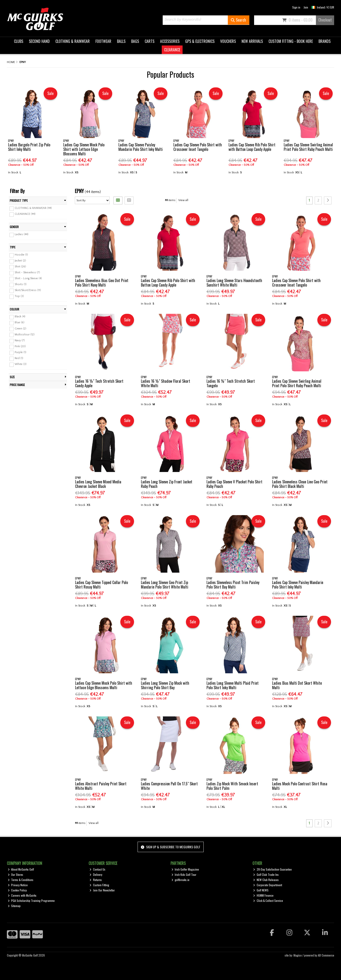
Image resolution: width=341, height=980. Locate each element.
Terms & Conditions (21, 880)
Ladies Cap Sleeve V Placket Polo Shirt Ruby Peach (234, 484)
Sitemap (14, 906)
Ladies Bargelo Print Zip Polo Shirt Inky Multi (29, 147)
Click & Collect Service (268, 901)
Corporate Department (268, 885)
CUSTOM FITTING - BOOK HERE (291, 41)
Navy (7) (20, 340)
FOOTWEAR (103, 41)
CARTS (150, 41)
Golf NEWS (261, 890)
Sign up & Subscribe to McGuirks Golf (170, 847)
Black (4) (20, 317)
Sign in (296, 7)
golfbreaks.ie (181, 880)
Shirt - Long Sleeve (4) (28, 278)
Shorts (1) (21, 284)
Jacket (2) (20, 261)
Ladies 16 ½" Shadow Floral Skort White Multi (166, 383)
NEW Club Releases (266, 880)
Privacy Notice (18, 885)
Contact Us (97, 869)
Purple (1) (20, 352)
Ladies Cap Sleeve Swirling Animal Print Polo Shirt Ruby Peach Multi (308, 147)
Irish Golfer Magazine (185, 869)
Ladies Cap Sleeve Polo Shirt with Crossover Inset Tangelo (198, 147)
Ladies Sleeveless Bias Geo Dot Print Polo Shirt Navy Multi (102, 283)
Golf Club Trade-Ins (266, 874)
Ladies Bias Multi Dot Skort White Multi (297, 685)
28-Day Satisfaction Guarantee (272, 869)
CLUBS (19, 41)
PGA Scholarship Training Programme (31, 901)
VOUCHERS (228, 41)
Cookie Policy (17, 890)
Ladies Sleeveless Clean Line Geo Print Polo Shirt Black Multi (300, 484)
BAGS (135, 41)
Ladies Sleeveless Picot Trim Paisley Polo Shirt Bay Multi (233, 585)
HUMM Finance (263, 895)
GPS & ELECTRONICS (200, 41)
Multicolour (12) (25, 334)
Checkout (325, 20)
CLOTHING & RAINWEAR (73, 41)
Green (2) (20, 328)
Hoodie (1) (21, 255)
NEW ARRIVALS (252, 41)
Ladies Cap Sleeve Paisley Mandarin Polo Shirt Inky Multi (141, 147)
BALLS (121, 41)
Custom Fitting (99, 885)
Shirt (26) (20, 267)
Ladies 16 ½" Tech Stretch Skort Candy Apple (99, 383)
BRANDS (325, 41)
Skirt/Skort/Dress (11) (28, 290)
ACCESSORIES (170, 41)
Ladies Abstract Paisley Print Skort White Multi (101, 786)
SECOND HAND (39, 41)
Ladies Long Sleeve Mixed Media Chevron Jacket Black (98, 484)
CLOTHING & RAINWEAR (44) (33, 208)
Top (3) (19, 296)
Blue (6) (20, 322)
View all (183, 200)
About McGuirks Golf (21, 869)
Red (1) (19, 358)
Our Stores (16, 874)
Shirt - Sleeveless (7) (27, 272)
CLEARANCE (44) (25, 214)
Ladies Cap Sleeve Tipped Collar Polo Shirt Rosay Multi (101, 585)
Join (306, 7)
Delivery (96, 874)
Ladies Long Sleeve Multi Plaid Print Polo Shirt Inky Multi (233, 685)
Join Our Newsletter (102, 890)
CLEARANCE (172, 50)
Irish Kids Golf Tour (184, 874)
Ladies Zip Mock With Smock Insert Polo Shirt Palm (232, 786)
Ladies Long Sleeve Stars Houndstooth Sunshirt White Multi (234, 283)
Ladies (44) (22, 234)
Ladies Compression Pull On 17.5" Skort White (169, 786)
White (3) (21, 364)
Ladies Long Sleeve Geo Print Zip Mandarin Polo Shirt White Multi (165, 585)
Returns (96, 880)
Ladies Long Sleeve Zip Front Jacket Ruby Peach (167, 484)
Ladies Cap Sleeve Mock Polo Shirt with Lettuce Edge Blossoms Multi (84, 149)
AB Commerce (326, 955)
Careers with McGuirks (22, 895)
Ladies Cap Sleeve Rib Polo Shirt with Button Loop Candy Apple (252, 147)
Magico (298, 955)
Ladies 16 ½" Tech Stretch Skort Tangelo (231, 383)
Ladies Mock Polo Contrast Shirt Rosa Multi (300, 786)
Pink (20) (20, 346)
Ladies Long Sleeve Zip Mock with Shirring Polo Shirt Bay (165, 685)
